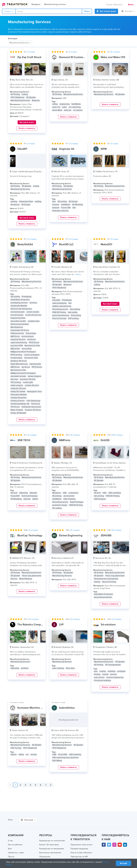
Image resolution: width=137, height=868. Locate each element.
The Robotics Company (31, 625)
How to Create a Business (81, 853)
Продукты (36, 4)
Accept (123, 863)
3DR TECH (23, 440)
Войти (131, 5)
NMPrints (65, 440)
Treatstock (15, 5)
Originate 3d (66, 149)
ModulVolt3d (25, 244)
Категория (13, 39)
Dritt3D (105, 440)
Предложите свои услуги (81, 845)
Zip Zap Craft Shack (29, 57)
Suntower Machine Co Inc (33, 708)
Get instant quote (106, 11)
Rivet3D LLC (66, 244)
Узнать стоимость (27, 128)
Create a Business (114, 5)
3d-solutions (108, 625)
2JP (61, 625)
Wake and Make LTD (113, 57)
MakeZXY (106, 244)
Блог (10, 849)
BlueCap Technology (30, 536)
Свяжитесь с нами (16, 853)
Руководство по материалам (52, 849)
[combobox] (49, 11)
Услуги (9, 11)
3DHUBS (106, 536)
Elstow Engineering (70, 536)
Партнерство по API (79, 857)
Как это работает (15, 845)
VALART (22, 149)
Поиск (87, 11)
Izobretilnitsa (67, 708)
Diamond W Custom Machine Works (80, 57)
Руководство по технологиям (52, 841)
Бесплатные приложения (50, 853)
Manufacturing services (55, 4)
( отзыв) (32, 52)
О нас (10, 841)
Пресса (11, 857)
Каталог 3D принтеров (49, 845)
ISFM (104, 149)
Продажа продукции (79, 849)
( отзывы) (116, 52)
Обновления (45, 857)
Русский (128, 11)
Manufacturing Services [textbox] (19, 43)
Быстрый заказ (27, 122)
